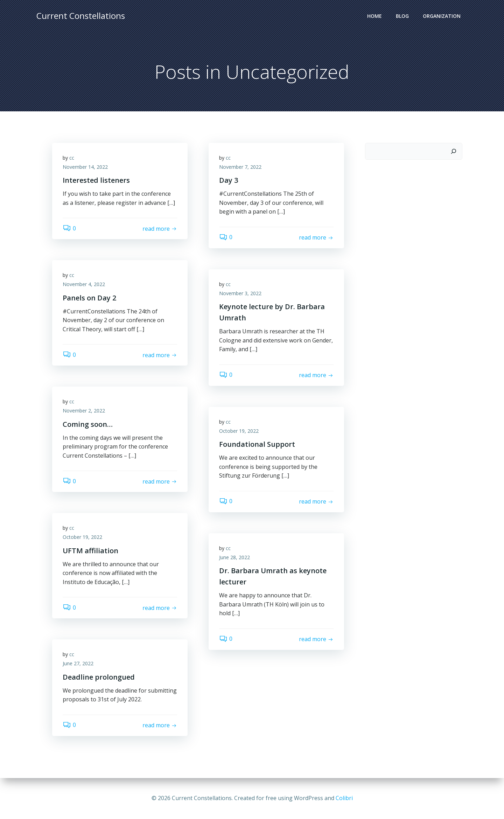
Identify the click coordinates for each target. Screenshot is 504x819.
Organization (442, 16)
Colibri (344, 798)
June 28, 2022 (234, 557)
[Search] (454, 151)
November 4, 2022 (84, 284)
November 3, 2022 (240, 293)
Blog (402, 16)
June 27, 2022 (78, 663)
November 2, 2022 (84, 411)
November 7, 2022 (240, 167)
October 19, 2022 (239, 431)
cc (72, 158)
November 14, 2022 (85, 167)
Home (374, 16)
